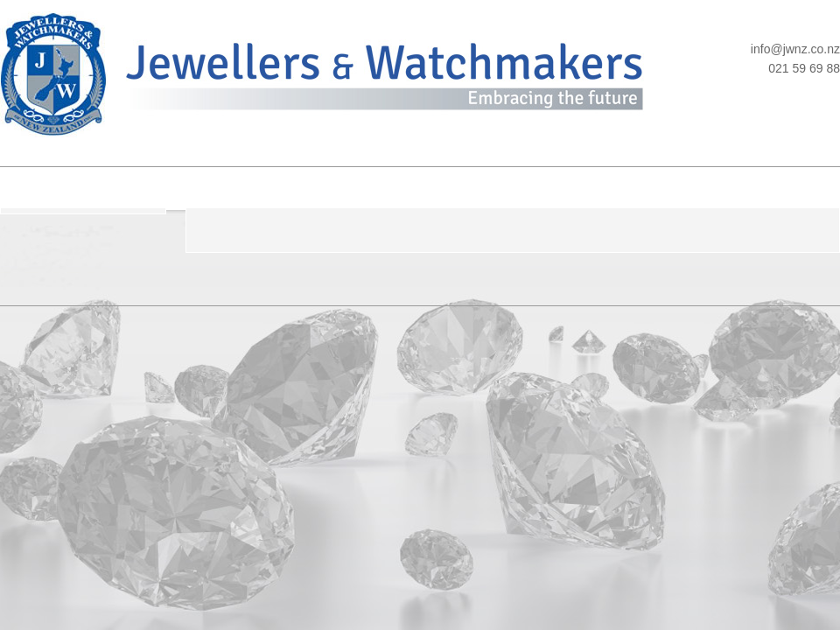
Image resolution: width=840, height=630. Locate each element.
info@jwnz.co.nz (795, 49)
